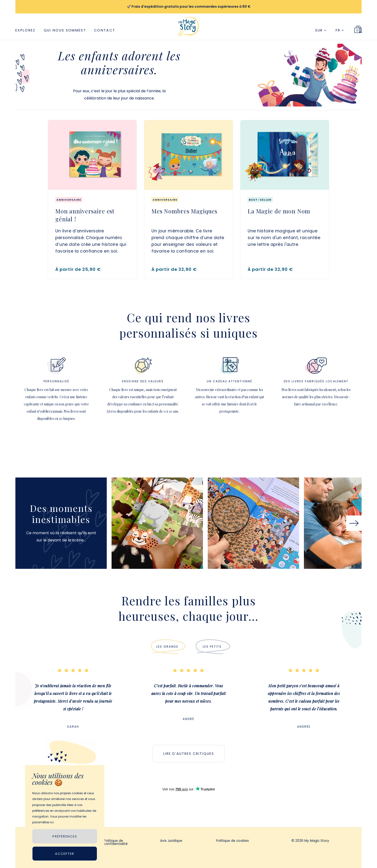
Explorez (25, 30)
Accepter (65, 854)
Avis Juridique (171, 841)
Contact (105, 30)
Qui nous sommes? (65, 30)
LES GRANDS (167, 647)
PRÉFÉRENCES (65, 836)
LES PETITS (212, 647)
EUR (321, 30)
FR (340, 30)
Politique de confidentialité (116, 843)
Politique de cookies (232, 841)
